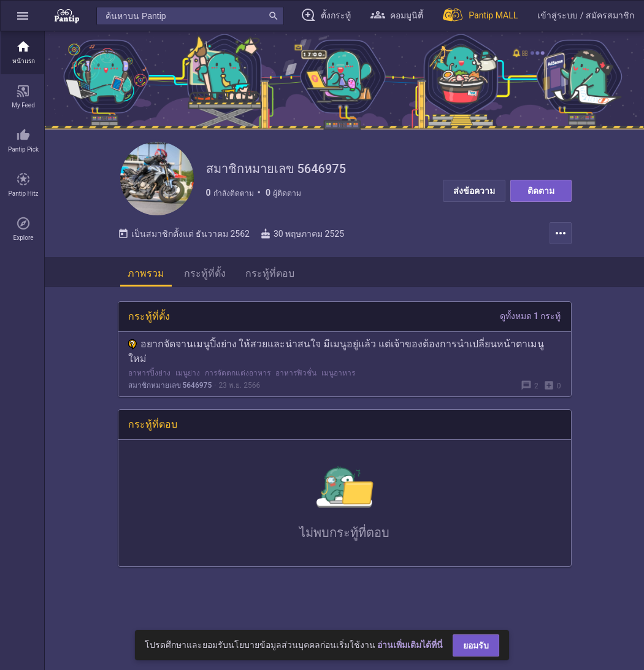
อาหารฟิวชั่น (296, 373)
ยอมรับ (476, 645)
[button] (23, 16)
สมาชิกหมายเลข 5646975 (170, 385)
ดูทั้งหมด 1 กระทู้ (531, 316)
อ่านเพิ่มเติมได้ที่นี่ (410, 645)
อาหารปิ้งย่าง (149, 373)
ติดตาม (541, 191)
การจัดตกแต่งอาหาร (238, 373)
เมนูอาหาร (338, 373)
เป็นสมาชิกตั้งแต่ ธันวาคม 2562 (184, 234)
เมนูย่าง (188, 373)
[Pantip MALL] (480, 16)
